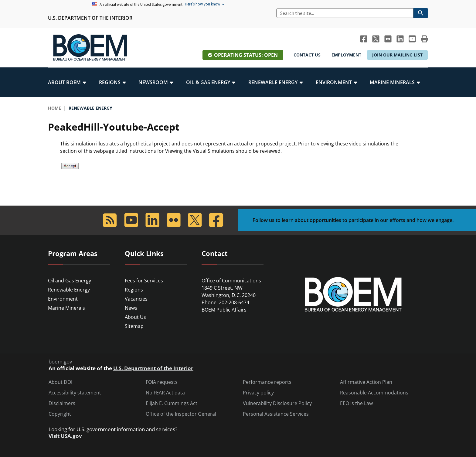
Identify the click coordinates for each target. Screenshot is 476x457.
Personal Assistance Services (276, 414)
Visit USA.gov (65, 436)
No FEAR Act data (165, 393)
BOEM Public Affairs (224, 310)
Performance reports (267, 382)
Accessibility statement (75, 393)
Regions (134, 290)
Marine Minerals (66, 308)
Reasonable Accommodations (374, 393)
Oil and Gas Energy (70, 281)
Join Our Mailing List (397, 55)
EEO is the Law (356, 403)
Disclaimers (62, 403)
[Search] (345, 13)
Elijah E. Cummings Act (172, 403)
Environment (63, 299)
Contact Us (307, 55)
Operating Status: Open (246, 55)
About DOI (60, 382)
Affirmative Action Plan (366, 382)
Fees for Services (144, 281)
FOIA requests (162, 382)
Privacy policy (258, 393)
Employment (346, 55)
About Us (135, 317)
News (131, 308)
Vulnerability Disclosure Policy (277, 403)
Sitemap (134, 326)
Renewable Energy (69, 290)
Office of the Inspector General (181, 414)
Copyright (60, 414)
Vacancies (136, 299)
